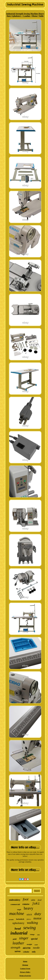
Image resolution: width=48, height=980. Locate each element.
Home (25, 961)
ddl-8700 (27, 948)
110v (38, 935)
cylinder (26, 952)
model (36, 945)
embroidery (15, 900)
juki (36, 904)
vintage (32, 934)
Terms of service (25, 976)
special (34, 939)
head (18, 929)
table (33, 900)
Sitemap (25, 965)
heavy (28, 908)
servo (18, 951)
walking (32, 923)
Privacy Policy (25, 972)
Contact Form (25, 968)
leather (18, 943)
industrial (19, 933)
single (19, 910)
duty (38, 914)
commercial (15, 904)
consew (26, 904)
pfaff (15, 939)
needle (36, 948)
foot (26, 899)
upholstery (18, 923)
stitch (29, 914)
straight (29, 944)
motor (38, 918)
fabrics (29, 919)
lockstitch (20, 919)
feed (40, 900)
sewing (30, 928)
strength (15, 948)
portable (11, 919)
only (34, 952)
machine (17, 913)
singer (24, 938)
